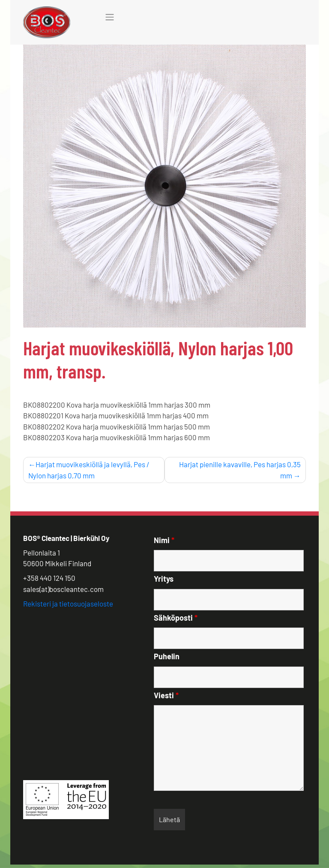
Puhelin (167, 656)
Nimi (164, 540)
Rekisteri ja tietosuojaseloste (68, 604)
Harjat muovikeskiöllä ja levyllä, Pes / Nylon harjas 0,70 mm (89, 470)
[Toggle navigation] (109, 17)
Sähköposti (176, 618)
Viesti (166, 695)
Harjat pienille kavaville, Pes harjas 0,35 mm (240, 470)
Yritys (164, 579)
